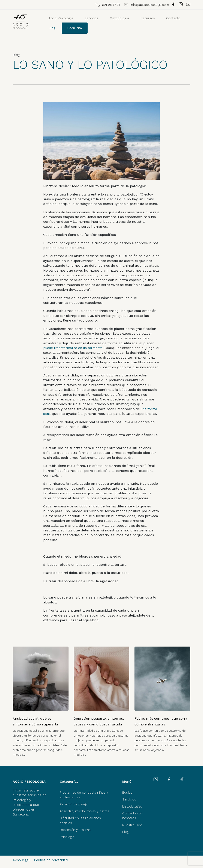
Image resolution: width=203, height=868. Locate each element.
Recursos (148, 18)
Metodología (119, 18)
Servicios (91, 18)
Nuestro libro (132, 825)
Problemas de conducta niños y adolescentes (84, 795)
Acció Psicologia (61, 18)
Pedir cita (75, 28)
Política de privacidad (51, 860)
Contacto (173, 18)
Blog (52, 28)
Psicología (67, 837)
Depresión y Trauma (75, 830)
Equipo (127, 793)
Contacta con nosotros (132, 816)
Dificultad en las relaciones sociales (80, 820)
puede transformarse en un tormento (73, 348)
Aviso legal (21, 860)
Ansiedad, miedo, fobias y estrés (85, 811)
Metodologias (132, 806)
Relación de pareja (74, 804)
